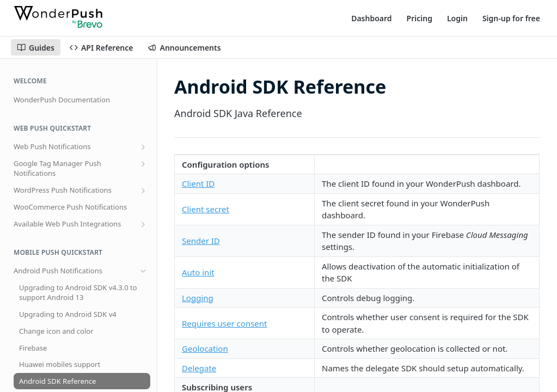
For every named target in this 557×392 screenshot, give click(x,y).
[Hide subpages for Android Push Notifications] (143, 271)
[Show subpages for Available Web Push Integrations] (143, 224)
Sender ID (201, 241)
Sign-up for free (511, 18)
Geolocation (205, 348)
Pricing (420, 18)
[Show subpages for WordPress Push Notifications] (143, 191)
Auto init (198, 272)
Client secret (206, 209)
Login (457, 18)
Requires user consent (224, 323)
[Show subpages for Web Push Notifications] (143, 147)
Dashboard (371, 18)
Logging (198, 298)
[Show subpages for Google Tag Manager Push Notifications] (143, 164)
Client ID (198, 183)
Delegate (199, 368)
